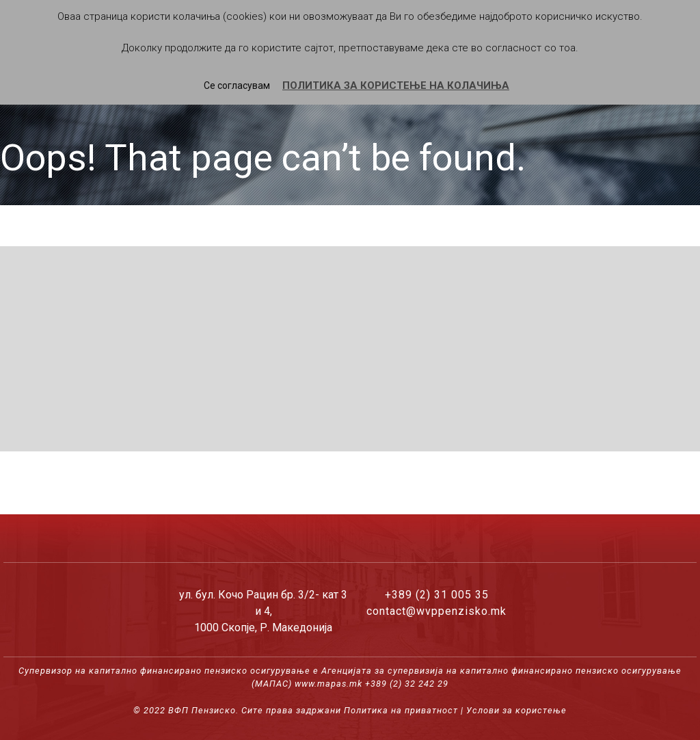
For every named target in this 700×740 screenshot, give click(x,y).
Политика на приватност (401, 710)
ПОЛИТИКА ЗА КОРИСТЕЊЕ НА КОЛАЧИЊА (396, 85)
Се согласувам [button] (237, 85)
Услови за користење (516, 710)
